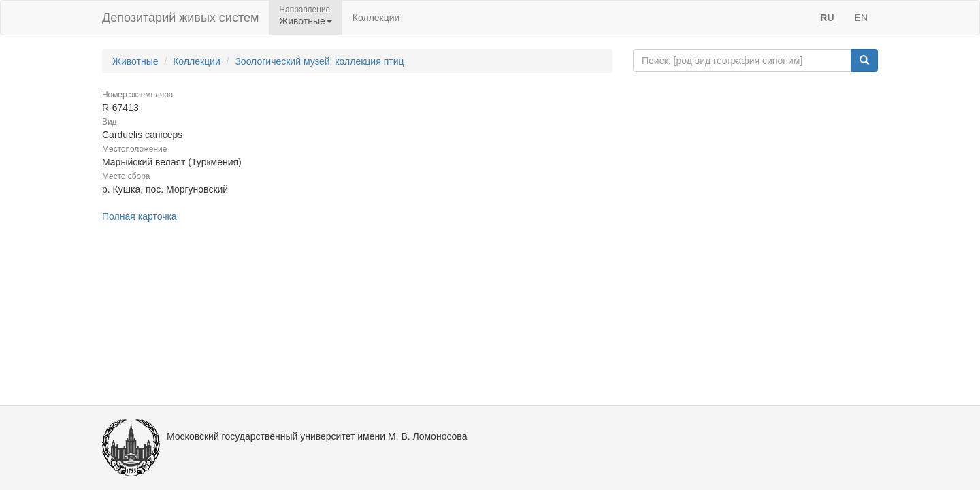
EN (861, 18)
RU (827, 18)
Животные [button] (306, 21)
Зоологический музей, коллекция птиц (319, 61)
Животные (135, 61)
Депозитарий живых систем (180, 18)
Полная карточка (140, 216)
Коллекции (376, 18)
